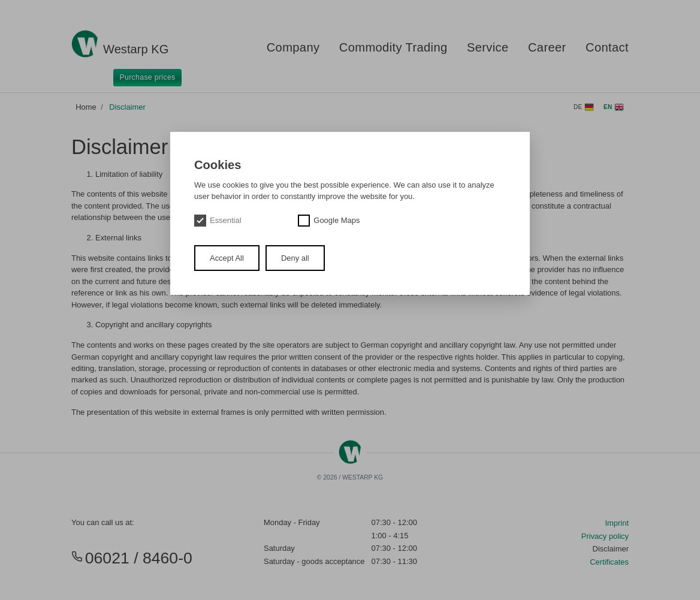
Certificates (609, 562)
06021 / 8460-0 (132, 558)
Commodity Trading (393, 47)
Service (488, 47)
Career (547, 47)
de (584, 107)
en (614, 107)
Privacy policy (605, 536)
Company (293, 47)
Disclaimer (127, 107)
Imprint (617, 523)
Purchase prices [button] (148, 77)
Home (86, 107)
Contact (607, 47)
